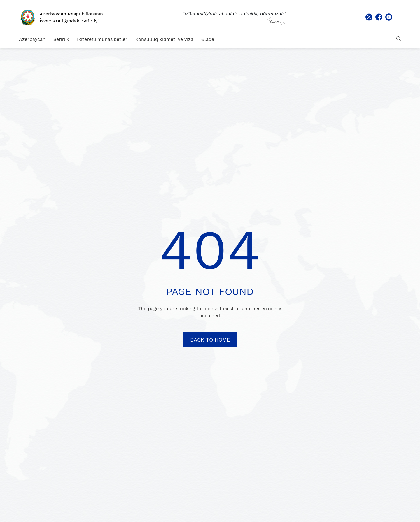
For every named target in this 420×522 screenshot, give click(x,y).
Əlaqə (208, 39)
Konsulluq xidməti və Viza (164, 39)
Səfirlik (61, 39)
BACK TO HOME (210, 340)
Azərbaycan (32, 39)
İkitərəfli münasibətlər (102, 39)
